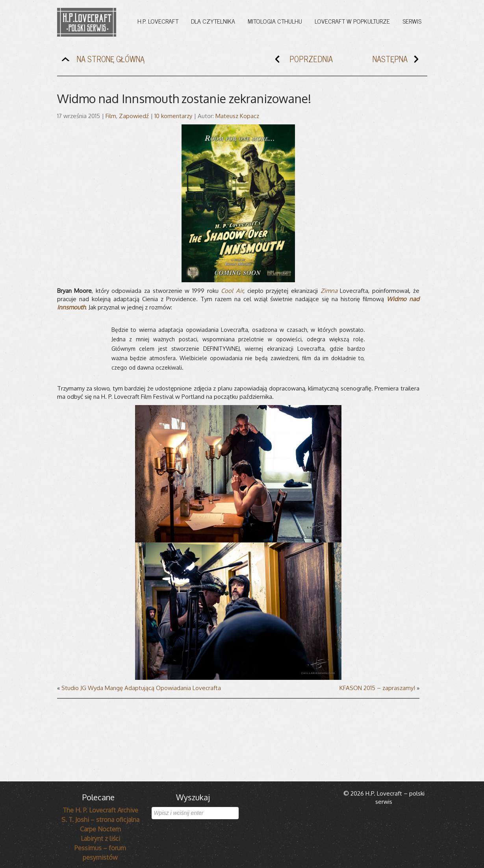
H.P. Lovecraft (158, 21)
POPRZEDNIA (302, 61)
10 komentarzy (173, 116)
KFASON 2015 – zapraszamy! (377, 688)
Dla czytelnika (213, 21)
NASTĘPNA (399, 61)
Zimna (329, 291)
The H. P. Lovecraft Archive (100, 810)
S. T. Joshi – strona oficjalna (100, 820)
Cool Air (232, 291)
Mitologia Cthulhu (275, 21)
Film (111, 116)
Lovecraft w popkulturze (352, 21)
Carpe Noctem (100, 829)
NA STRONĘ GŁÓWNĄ (102, 61)
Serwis (412, 21)
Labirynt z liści (100, 838)
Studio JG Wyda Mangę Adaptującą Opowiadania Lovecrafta (141, 688)
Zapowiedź (134, 116)
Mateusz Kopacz (237, 116)
